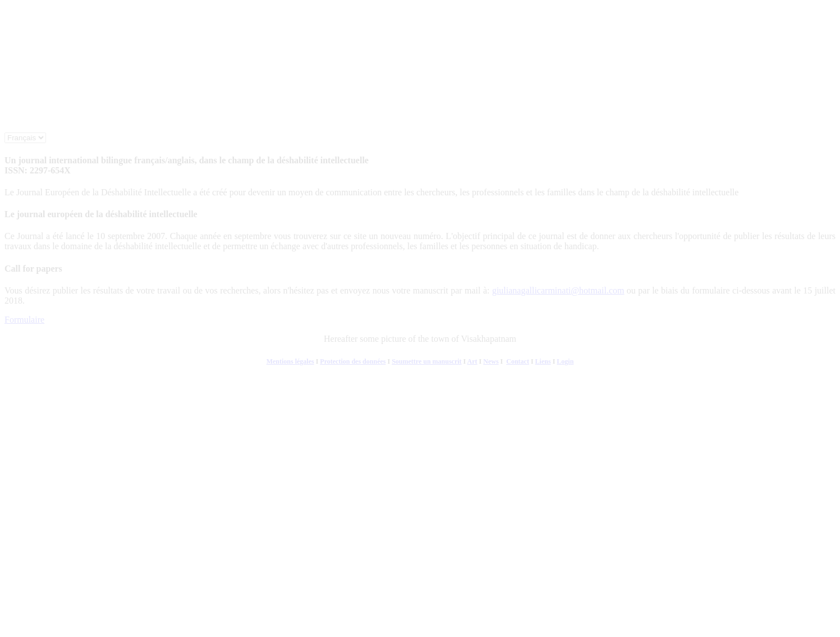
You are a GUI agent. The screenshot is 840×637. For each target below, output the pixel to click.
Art (472, 361)
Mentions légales (290, 361)
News (491, 361)
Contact (518, 361)
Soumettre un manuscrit (426, 361)
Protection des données (353, 361)
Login (565, 361)
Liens (543, 361)
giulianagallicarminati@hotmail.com (558, 290)
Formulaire (24, 320)
